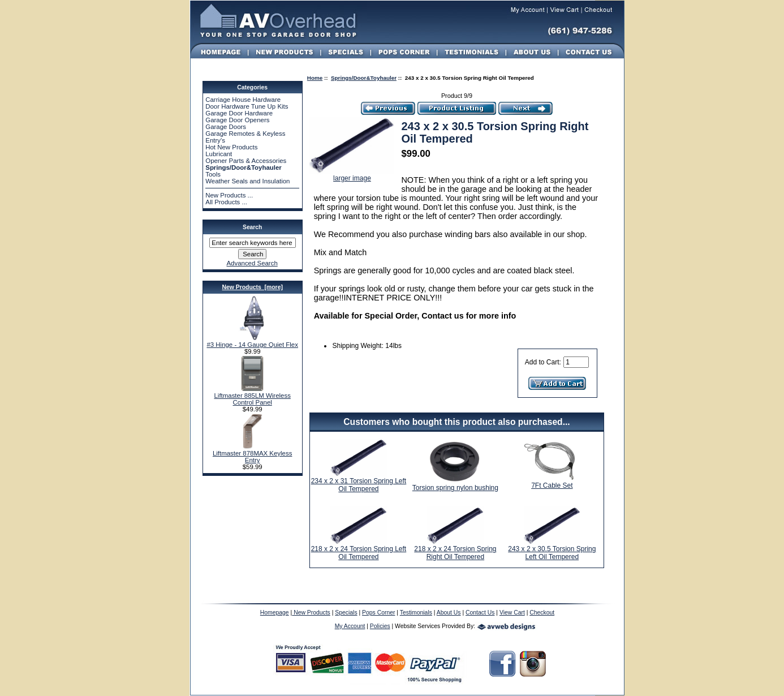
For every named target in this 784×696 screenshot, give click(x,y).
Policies (380, 626)
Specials (346, 613)
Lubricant (219, 154)
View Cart (512, 613)
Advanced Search (252, 263)
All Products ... (226, 202)
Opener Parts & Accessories (246, 161)
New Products (311, 613)
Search (252, 227)
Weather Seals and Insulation (247, 181)
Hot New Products (231, 147)
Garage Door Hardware (239, 113)
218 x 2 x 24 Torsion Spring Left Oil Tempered (359, 553)
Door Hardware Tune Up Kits (247, 106)
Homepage (275, 613)
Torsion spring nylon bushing (455, 488)
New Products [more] (252, 287)
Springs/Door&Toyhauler (364, 78)
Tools (213, 174)
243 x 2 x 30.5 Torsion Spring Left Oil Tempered (552, 553)
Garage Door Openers (237, 120)
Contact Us (480, 613)
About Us (449, 613)
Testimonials (416, 613)
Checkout (542, 613)
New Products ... (229, 195)
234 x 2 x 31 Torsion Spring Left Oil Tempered (359, 485)
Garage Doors (226, 127)
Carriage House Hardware (243, 100)
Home (315, 78)
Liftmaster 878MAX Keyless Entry (252, 454)
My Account (350, 626)
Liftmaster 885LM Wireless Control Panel (252, 396)
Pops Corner (378, 613)
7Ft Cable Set (552, 486)
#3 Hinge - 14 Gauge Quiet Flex (252, 342)
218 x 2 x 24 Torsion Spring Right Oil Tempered (455, 553)
